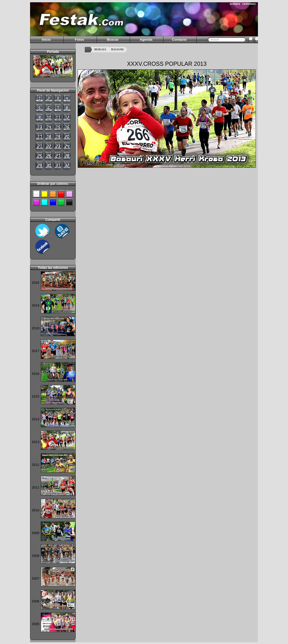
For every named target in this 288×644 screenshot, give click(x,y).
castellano (249, 4)
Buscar (113, 39)
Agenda (146, 39)
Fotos (80, 39)
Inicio (46, 39)
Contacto (179, 39)
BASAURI (117, 49)
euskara (235, 4)
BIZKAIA (100, 49)
